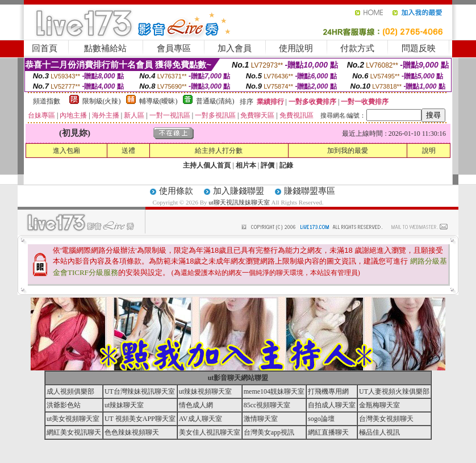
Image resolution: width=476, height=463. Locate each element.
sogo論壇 (321, 419)
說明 (429, 151)
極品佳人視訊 (379, 432)
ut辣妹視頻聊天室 (205, 391)
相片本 (246, 165)
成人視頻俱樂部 (70, 391)
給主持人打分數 (219, 151)
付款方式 (357, 48)
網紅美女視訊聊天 (74, 432)
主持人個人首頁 (207, 165)
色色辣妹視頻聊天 (132, 432)
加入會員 (235, 48)
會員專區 (174, 48)
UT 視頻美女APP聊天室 (140, 419)
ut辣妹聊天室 (124, 405)
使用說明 (296, 48)
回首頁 (45, 48)
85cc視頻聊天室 (267, 405)
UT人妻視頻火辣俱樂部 (394, 391)
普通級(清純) (215, 101)
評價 (268, 165)
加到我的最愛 (348, 151)
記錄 (286, 165)
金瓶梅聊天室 (379, 405)
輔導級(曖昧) (158, 101)
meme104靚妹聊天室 (274, 391)
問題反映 (419, 48)
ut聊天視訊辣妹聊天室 (239, 202)
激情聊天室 (261, 419)
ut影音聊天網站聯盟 (238, 378)
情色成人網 (196, 405)
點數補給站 (105, 48)
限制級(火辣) (102, 101)
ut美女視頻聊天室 (73, 419)
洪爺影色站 (64, 405)
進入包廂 (66, 151)
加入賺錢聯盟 (239, 191)
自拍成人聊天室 (332, 405)
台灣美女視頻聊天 (386, 419)
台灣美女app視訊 (269, 432)
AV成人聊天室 (201, 419)
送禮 (128, 151)
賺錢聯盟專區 (310, 191)
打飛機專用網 (328, 391)
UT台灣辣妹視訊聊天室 (140, 391)
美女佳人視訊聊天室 (210, 432)
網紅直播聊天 (328, 432)
